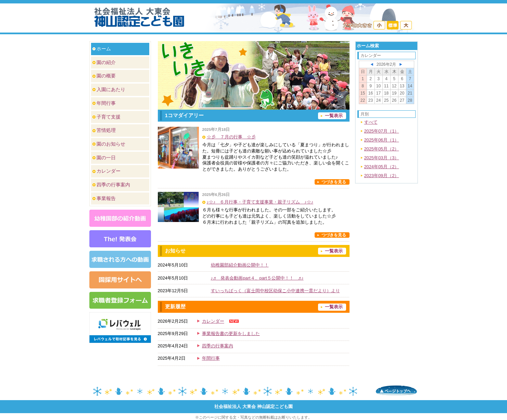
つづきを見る (334, 182)
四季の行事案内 (113, 185)
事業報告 (106, 198)
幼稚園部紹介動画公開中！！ (240, 265)
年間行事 (106, 103)
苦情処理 (106, 130)
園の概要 (106, 76)
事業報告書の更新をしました (231, 333)
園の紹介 (106, 62)
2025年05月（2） (382, 149)
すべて (371, 122)
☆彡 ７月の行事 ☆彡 (231, 137)
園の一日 (106, 158)
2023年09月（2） (382, 176)
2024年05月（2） (382, 167)
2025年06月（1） (382, 140)
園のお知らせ (111, 144)
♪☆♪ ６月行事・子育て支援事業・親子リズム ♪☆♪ (260, 202)
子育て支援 (109, 117)
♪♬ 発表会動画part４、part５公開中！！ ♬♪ (257, 278)
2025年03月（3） (382, 158)
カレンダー (109, 171)
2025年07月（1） (382, 131)
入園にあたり (111, 89)
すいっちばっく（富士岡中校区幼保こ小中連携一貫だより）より (275, 291)
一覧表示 (334, 116)
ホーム (104, 49)
